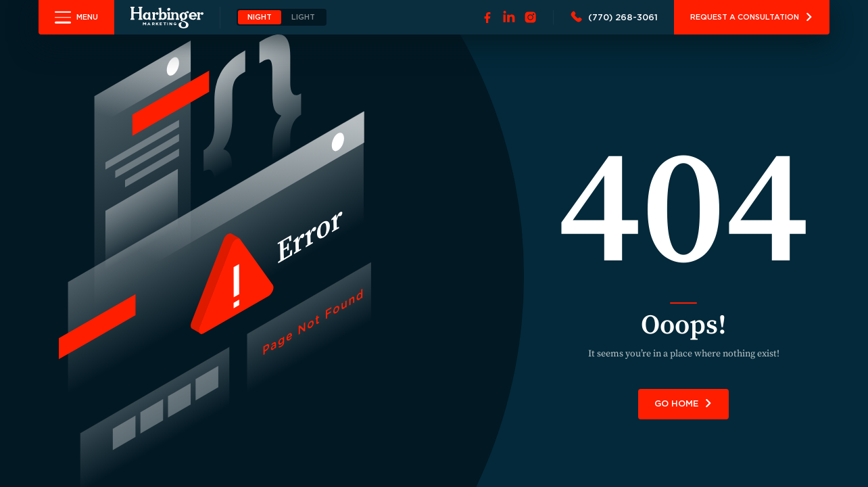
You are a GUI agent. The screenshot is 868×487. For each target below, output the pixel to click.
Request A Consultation (752, 17)
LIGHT (303, 17)
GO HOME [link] (683, 403)
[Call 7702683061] (614, 18)
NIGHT (260, 17)
